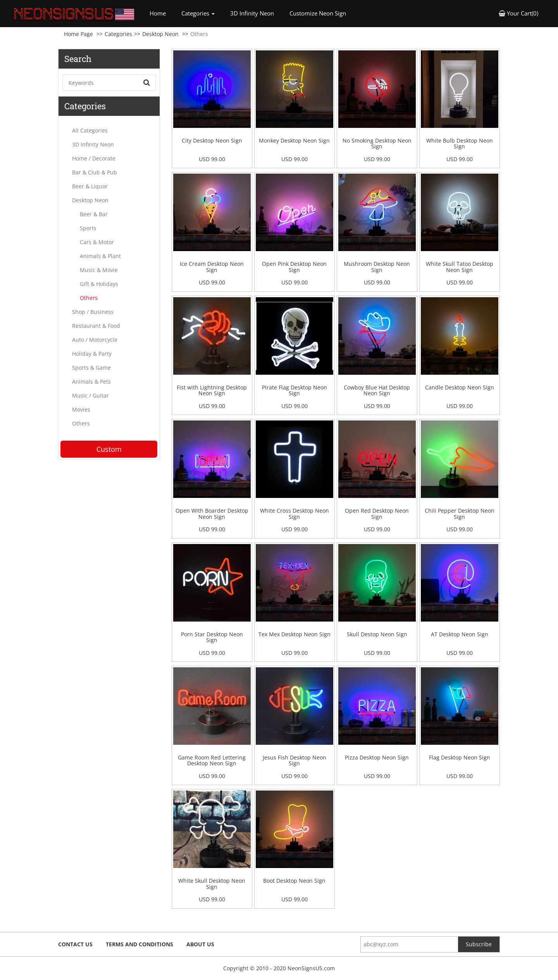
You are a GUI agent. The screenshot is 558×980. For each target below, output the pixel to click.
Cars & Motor (97, 242)
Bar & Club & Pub (95, 172)
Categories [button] (198, 13)
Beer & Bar (94, 214)
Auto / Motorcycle (95, 340)
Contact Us (75, 944)
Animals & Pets (91, 381)
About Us (200, 944)
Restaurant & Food (96, 326)
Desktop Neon (160, 34)
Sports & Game (91, 368)
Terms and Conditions (139, 944)
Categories (118, 34)
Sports (88, 228)
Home (162, 13)
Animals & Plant (100, 256)
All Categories (90, 130)
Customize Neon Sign (318, 13)
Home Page (78, 34)
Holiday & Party (92, 354)
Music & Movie (99, 270)
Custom (109, 449)
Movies (81, 409)
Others (89, 298)
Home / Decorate (94, 158)
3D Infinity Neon (252, 13)
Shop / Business (93, 312)
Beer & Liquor (90, 186)
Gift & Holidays (99, 284)
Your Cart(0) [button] (518, 13)
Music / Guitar (90, 395)
